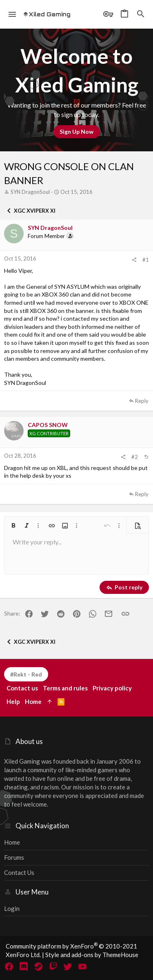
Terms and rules (65, 688)
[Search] (141, 14)
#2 (135, 457)
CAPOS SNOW (48, 425)
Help (13, 701)
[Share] (134, 260)
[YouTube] (82, 967)
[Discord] (24, 967)
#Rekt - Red (26, 674)
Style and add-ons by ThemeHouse (92, 955)
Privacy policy (112, 688)
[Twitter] (68, 967)
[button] (12, 14)
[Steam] (38, 967)
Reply (142, 401)
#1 (146, 260)
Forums (14, 857)
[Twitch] (53, 967)
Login (12, 908)
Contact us (19, 872)
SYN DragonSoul (30, 192)
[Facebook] (9, 967)
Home (12, 842)
